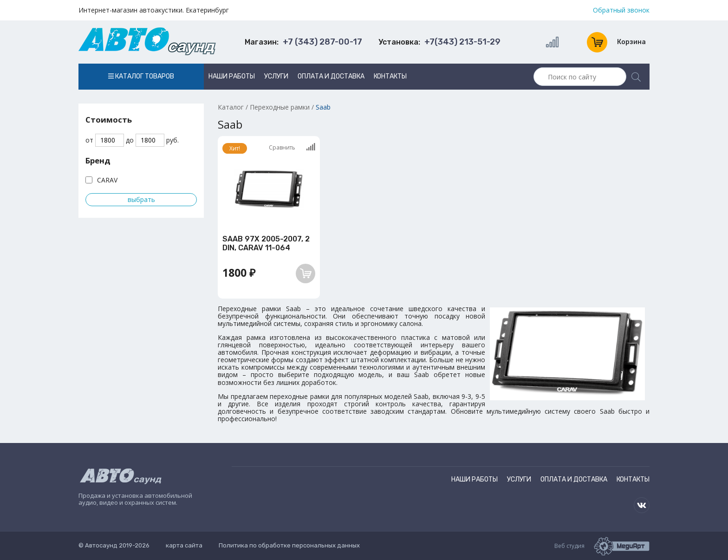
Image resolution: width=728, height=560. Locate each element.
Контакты (390, 76)
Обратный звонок (621, 10)
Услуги (276, 76)
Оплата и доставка (331, 76)
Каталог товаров (141, 76)
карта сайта (184, 545)
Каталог (231, 107)
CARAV (107, 180)
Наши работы (232, 76)
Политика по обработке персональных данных (289, 545)
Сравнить (292, 147)
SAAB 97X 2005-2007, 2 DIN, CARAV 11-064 (266, 243)
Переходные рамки (280, 107)
